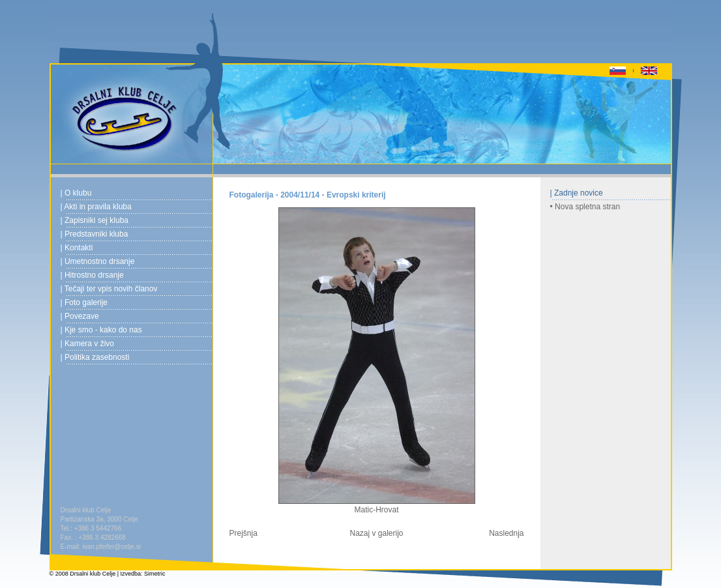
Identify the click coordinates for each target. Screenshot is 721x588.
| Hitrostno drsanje (92, 275)
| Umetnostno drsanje (98, 261)
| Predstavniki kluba (95, 234)
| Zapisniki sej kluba (95, 220)
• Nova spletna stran (585, 207)
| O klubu (76, 193)
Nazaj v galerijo (376, 533)
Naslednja (506, 533)
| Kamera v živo (87, 344)
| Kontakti (77, 248)
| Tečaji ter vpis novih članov (109, 289)
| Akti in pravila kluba (96, 207)
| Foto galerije (84, 302)
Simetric (155, 574)
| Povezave (80, 316)
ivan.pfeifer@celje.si (111, 547)
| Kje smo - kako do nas (101, 330)
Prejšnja (243, 533)
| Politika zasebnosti (95, 357)
